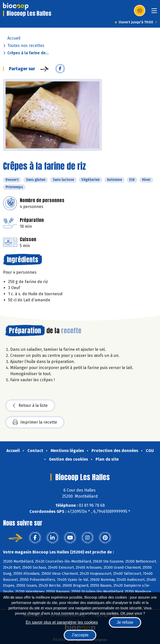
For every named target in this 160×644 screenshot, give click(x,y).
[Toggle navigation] (154, 12)
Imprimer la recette (35, 422)
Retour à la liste (30, 406)
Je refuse (125, 622)
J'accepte (80, 635)
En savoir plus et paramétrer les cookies (62, 622)
